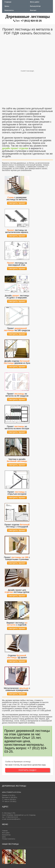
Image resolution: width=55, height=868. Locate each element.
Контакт (33, 10)
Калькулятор (35, 6)
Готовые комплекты (9, 839)
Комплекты (9, 10)
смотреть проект (17, 203)
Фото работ (35, 2)
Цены (7, 6)
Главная (8, 2)
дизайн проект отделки (15, 148)
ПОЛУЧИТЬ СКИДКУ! (27, 770)
